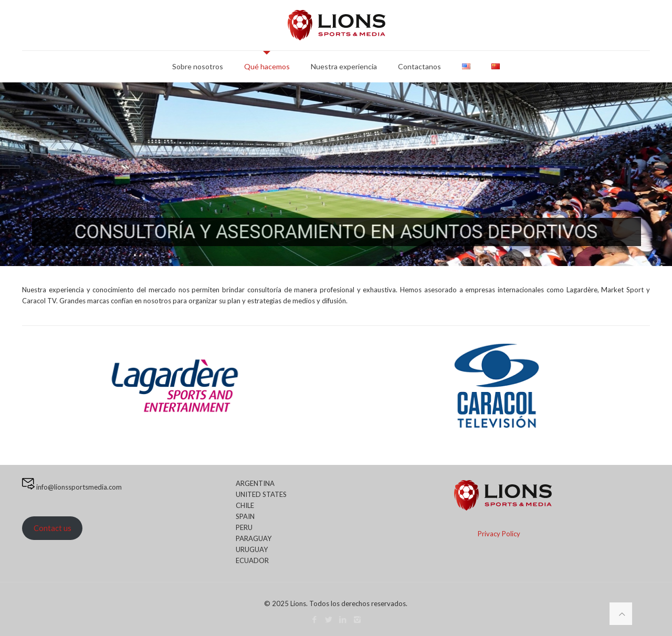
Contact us (52, 528)
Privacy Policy (499, 534)
